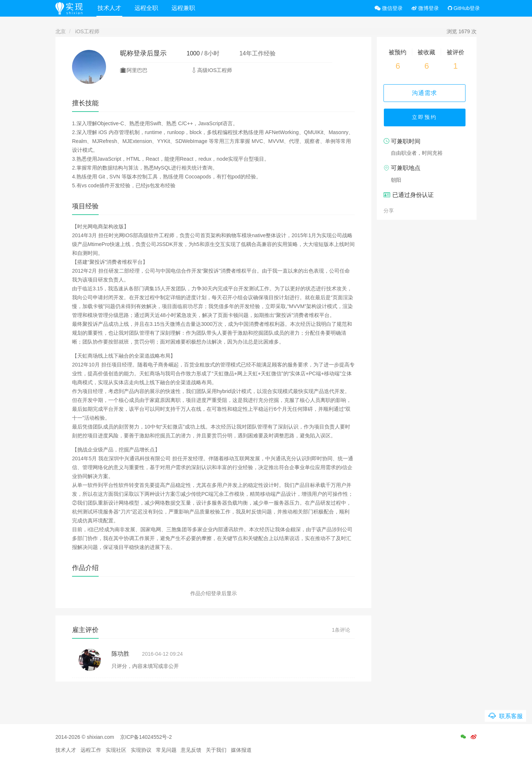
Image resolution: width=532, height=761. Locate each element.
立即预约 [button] (427, 118)
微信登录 (389, 8)
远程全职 (147, 8)
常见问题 (166, 750)
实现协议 (141, 750)
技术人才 (110, 8)
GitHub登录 (464, 8)
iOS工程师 (87, 31)
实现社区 (116, 750)
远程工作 (91, 750)
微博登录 (425, 8)
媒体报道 (241, 750)
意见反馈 (191, 750)
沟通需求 (427, 93)
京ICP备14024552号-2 (146, 737)
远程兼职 (184, 8)
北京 (61, 31)
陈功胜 (120, 654)
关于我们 (216, 750)
